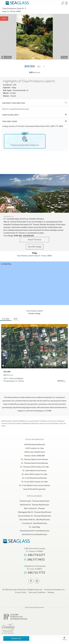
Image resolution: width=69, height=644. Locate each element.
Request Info (16, 638)
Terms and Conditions (37, 592)
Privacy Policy (21, 592)
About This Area (34, 239)
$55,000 (7, 372)
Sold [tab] (15, 319)
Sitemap (51, 592)
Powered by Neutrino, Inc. (55, 589)
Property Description (14, 103)
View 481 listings (34, 247)
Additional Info (11, 115)
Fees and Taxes (10, 121)
